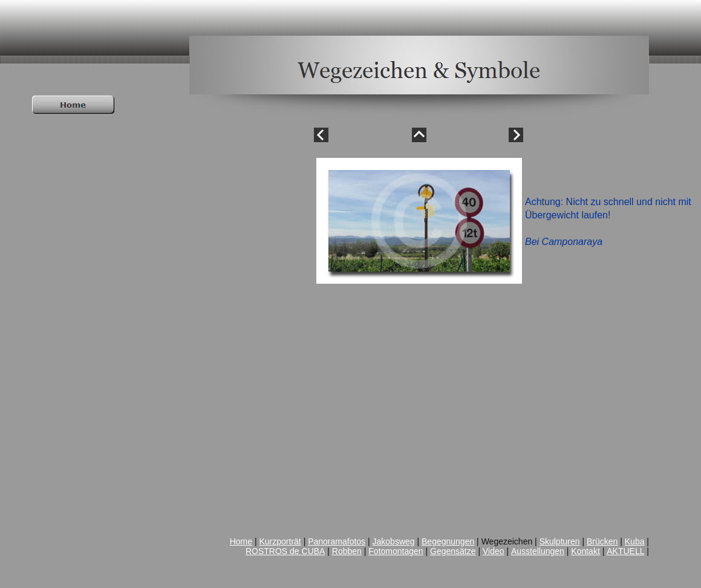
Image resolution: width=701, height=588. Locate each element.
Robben (347, 551)
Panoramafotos (337, 541)
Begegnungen (448, 541)
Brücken (602, 541)
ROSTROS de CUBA (285, 551)
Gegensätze (453, 551)
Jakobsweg (394, 541)
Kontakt (585, 551)
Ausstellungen (538, 551)
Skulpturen (560, 541)
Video (494, 551)
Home (241, 541)
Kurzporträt (280, 541)
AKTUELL (625, 551)
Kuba (635, 541)
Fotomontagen (396, 551)
